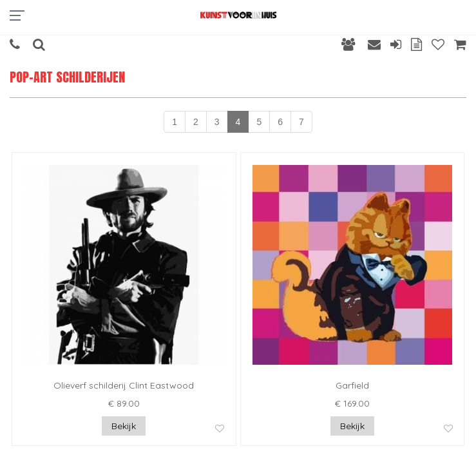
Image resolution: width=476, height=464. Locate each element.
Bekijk (124, 426)
